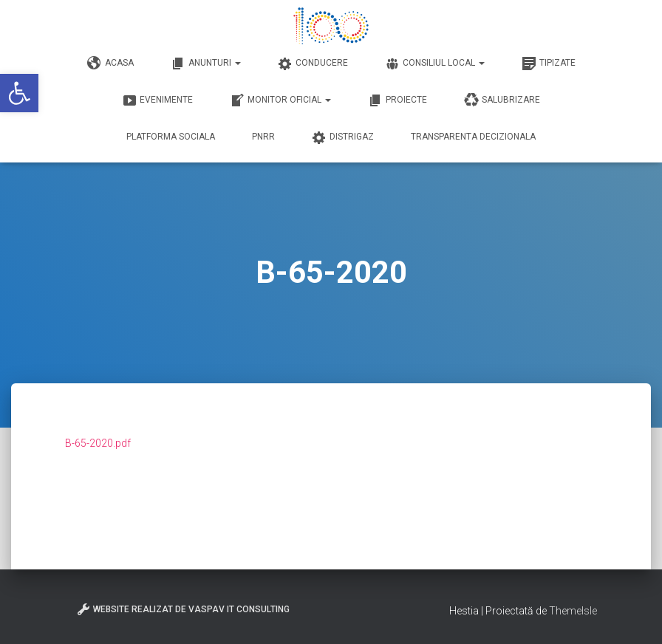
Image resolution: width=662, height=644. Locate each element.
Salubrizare (502, 100)
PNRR (263, 137)
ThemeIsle (573, 611)
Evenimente (157, 100)
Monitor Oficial (280, 100)
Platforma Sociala (171, 137)
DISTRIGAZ (343, 137)
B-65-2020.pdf (98, 443)
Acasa (110, 64)
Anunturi (206, 64)
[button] (19, 93)
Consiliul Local (435, 64)
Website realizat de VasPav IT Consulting (183, 609)
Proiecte (397, 100)
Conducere (313, 64)
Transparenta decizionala (473, 137)
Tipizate (549, 64)
